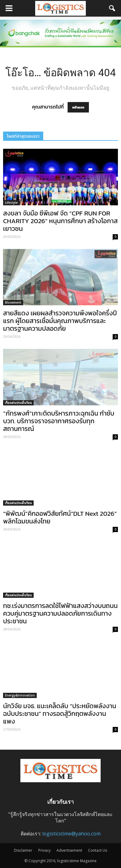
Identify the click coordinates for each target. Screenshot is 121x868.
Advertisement (69, 850)
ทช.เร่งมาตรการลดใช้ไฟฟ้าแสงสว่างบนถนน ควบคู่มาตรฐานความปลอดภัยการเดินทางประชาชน (60, 613)
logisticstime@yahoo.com (71, 834)
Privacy (44, 850)
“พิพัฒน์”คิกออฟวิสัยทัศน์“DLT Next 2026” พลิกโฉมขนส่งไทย (60, 517)
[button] (112, 8)
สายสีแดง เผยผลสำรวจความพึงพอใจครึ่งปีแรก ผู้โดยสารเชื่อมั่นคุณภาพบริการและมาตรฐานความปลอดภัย (60, 321)
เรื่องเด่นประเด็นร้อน (18, 403)
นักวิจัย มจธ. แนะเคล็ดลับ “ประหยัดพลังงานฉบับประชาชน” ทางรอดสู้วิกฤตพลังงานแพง (60, 714)
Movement (13, 302)
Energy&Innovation (20, 695)
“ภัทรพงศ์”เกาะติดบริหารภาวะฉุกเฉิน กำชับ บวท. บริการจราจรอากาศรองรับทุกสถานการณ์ (59, 421)
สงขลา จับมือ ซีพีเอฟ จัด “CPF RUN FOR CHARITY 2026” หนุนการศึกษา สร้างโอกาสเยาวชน (60, 221)
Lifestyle (11, 203)
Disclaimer (23, 850)
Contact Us (98, 850)
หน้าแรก (78, 107)
